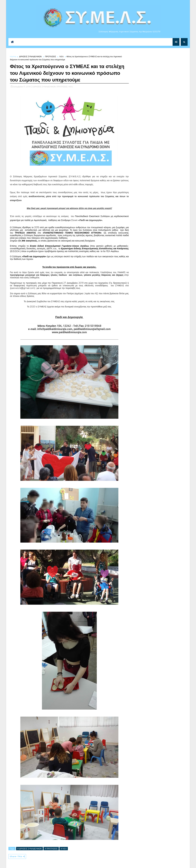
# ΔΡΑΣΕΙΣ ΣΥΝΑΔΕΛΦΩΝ (29, 849)
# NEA (64, 849)
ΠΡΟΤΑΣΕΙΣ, (62, 87)
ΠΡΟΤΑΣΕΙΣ (51, 56)
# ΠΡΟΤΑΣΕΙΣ (51, 849)
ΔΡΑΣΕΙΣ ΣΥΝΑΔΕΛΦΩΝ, (45, 87)
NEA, (71, 87)
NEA (61, 56)
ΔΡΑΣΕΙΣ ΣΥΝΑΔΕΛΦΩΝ (30, 56)
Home (13, 56)
